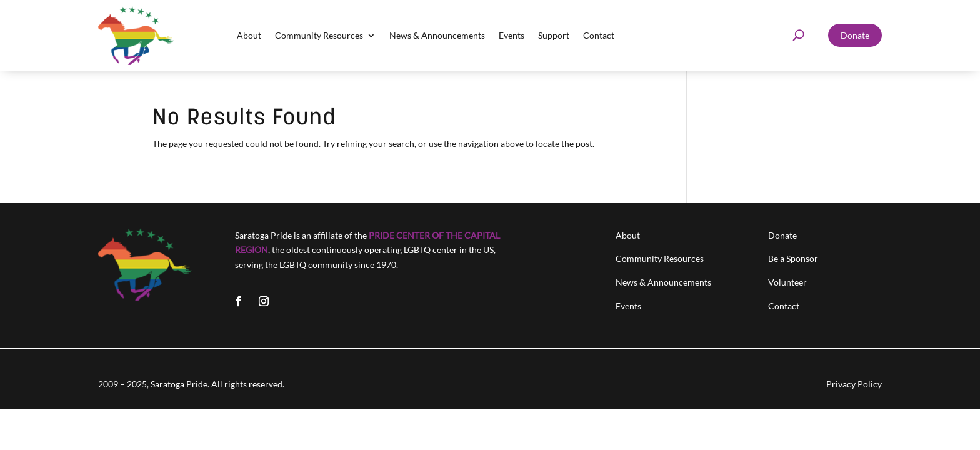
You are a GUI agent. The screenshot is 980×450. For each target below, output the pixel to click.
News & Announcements (437, 35)
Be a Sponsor (793, 258)
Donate (855, 35)
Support (554, 35)
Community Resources (319, 35)
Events (512, 35)
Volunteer (787, 282)
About (249, 35)
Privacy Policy (854, 384)
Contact (599, 35)
